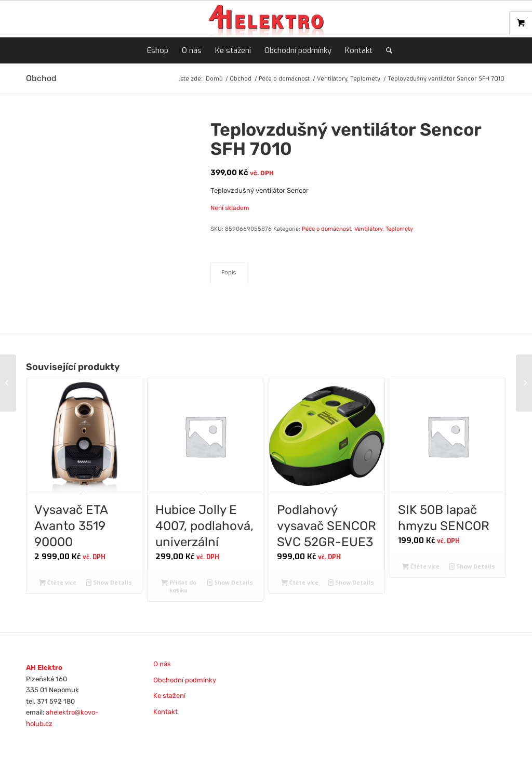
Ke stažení (169, 696)
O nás (162, 664)
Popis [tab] (229, 273)
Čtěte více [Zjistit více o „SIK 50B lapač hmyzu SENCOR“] (421, 567)
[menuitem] (158, 50)
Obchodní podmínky (185, 680)
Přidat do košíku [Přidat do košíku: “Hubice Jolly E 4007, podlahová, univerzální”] (179, 586)
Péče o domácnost (327, 229)
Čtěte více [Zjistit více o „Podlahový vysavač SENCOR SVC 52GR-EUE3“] (300, 583)
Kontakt (165, 712)
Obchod (41, 78)
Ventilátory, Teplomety (384, 229)
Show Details (109, 583)
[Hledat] (386, 50)
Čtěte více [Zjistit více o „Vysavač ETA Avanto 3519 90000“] (58, 583)
